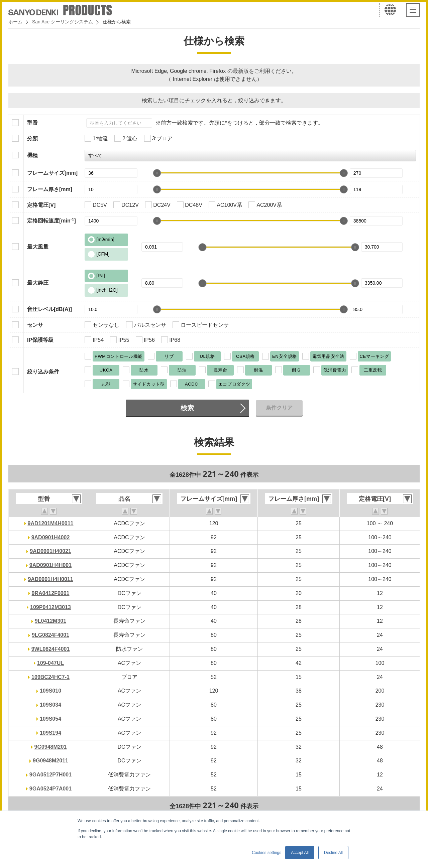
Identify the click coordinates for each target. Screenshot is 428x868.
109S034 (50, 705)
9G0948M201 (51, 747)
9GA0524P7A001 (50, 789)
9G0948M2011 (50, 761)
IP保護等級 (40, 340)
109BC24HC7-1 (50, 677)
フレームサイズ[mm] (52, 173)
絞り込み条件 (43, 372)
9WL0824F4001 (51, 649)
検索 (187, 408)
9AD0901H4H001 (50, 565)
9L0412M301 (50, 621)
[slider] (157, 173)
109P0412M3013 (50, 607)
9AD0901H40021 (50, 551)
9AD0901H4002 (51, 537)
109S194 (50, 733)
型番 (32, 123)
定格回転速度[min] (51, 221)
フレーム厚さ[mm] (50, 189)
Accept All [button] (300, 853)
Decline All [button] (333, 853)
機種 (32, 155)
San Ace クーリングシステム (63, 22)
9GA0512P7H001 (50, 775)
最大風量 (38, 247)
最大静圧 (38, 283)
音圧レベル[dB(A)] (49, 309)
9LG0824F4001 (50, 635)
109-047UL (50, 663)
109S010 (50, 691)
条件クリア (279, 408)
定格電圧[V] (41, 205)
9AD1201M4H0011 (51, 523)
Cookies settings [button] (266, 853)
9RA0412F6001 (51, 593)
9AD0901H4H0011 (50, 579)
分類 (32, 138)
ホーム (15, 22)
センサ (35, 325)
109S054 (50, 719)
